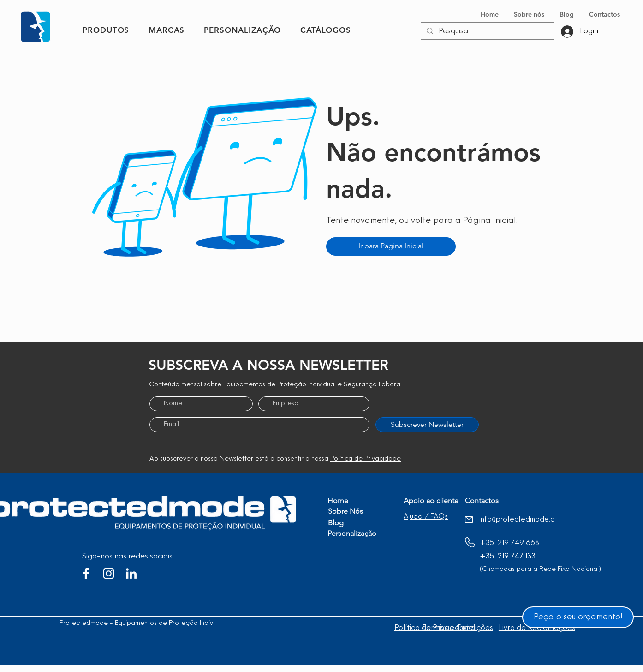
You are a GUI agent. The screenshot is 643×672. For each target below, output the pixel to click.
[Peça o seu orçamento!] (578, 617)
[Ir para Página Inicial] (391, 246)
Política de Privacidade (366, 459)
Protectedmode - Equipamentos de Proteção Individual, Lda (151, 623)
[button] (426, 517)
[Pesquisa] (487, 31)
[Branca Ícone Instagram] (109, 573)
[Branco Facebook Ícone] (86, 573)
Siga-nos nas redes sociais (127, 557)
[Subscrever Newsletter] (427, 425)
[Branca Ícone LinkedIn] (131, 573)
